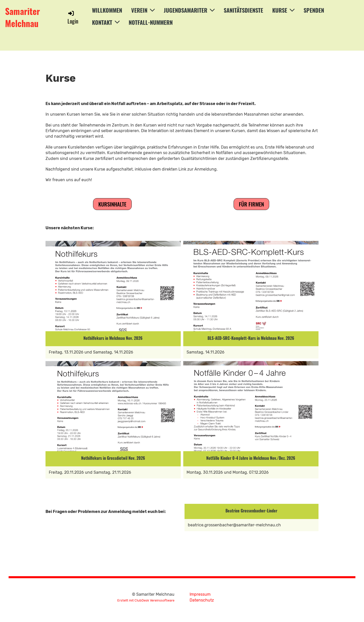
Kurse (283, 10)
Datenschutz (202, 600)
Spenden (314, 10)
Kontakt (106, 22)
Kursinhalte (112, 204)
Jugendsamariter (189, 10)
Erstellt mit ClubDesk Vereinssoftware (146, 600)
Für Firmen (251, 204)
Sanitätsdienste (243, 10)
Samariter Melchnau (22, 17)
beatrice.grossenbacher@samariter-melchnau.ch (234, 525)
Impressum (200, 594)
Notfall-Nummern (151, 22)
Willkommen (107, 10)
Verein (143, 10)
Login (73, 17)
